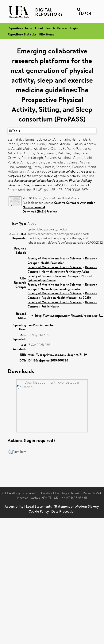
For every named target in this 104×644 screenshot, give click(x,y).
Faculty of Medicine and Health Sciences (55, 258)
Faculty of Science (40, 276)
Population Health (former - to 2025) (66, 298)
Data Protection (63, 511)
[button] (10, 452)
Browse (62, 28)
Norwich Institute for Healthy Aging (65, 271)
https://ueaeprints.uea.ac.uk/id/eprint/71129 (57, 355)
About (39, 28)
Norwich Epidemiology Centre (61, 289)
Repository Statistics (22, 34)
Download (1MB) (34, 211)
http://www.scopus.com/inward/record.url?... (69, 316)
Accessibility (14, 506)
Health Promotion (53, 263)
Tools (14, 131)
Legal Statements (39, 506)
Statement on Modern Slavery (77, 506)
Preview (52, 211)
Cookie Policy (39, 511)
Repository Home (20, 28)
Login (74, 28)
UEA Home (47, 34)
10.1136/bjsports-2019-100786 (48, 360)
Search (50, 28)
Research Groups (67, 276)
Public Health (50, 306)
